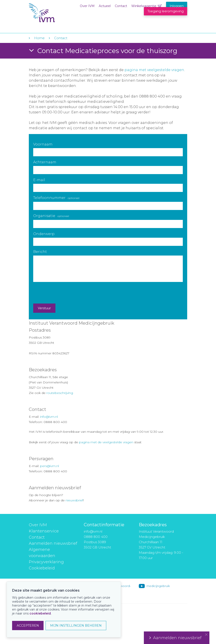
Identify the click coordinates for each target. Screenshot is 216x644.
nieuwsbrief (74, 500)
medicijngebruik (158, 586)
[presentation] (67, 293)
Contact (121, 6)
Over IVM (87, 6)
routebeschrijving (60, 393)
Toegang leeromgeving (166, 11)
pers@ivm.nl (49, 466)
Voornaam (43, 144)
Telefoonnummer (56, 198)
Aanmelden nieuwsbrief (53, 543)
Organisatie (51, 216)
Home (39, 38)
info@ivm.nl (49, 417)
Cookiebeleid (42, 568)
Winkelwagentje (144, 6)
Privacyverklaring (46, 562)
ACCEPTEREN (28, 626)
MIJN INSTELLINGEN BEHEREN (76, 626)
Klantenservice (44, 531)
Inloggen (177, 6)
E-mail (39, 180)
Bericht (40, 252)
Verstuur (44, 308)
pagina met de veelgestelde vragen (106, 442)
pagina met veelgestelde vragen (154, 70)
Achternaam (45, 162)
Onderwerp (44, 234)
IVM (56, 13)
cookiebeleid (40, 613)
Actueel (105, 6)
